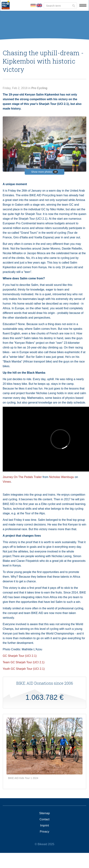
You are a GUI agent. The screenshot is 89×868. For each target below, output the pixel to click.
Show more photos (44, 172)
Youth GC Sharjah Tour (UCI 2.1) (24, 669)
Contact (44, 819)
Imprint (45, 826)
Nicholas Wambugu (62, 477)
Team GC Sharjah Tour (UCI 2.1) (24, 662)
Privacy (44, 832)
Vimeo (7, 482)
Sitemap (45, 813)
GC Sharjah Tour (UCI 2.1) (20, 656)
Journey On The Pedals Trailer (22, 477)
